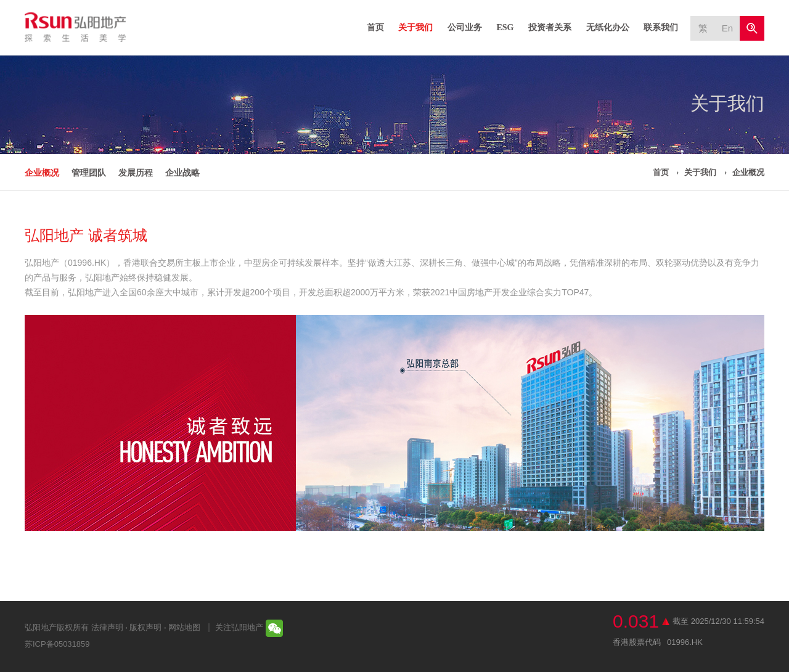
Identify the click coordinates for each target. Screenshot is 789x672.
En (727, 28)
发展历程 (136, 173)
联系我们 (661, 27)
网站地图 (184, 627)
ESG (505, 27)
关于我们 (415, 27)
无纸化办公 (608, 27)
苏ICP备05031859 (57, 644)
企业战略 (182, 173)
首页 (375, 27)
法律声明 (107, 627)
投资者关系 (550, 27)
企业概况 (42, 173)
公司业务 (465, 27)
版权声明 (145, 627)
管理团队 (89, 173)
